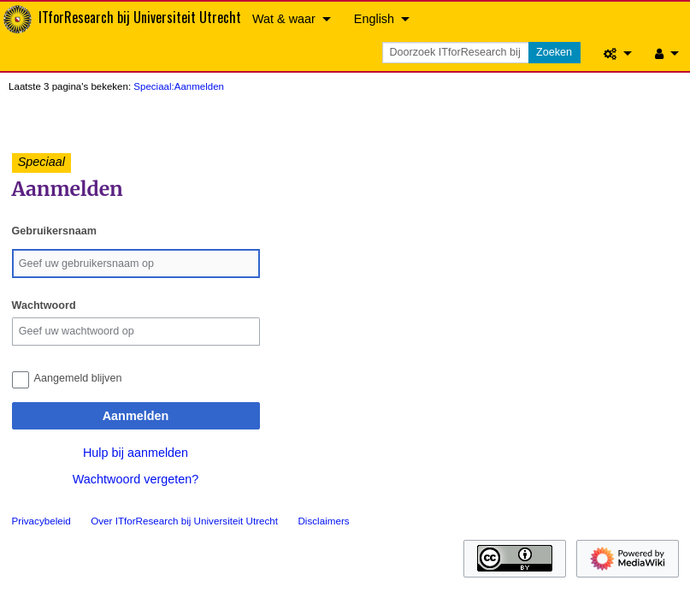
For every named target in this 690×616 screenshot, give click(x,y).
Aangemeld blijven (78, 378)
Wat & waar (284, 19)
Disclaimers (323, 521)
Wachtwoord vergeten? (136, 479)
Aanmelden (136, 416)
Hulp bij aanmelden (136, 453)
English (374, 19)
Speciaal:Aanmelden (179, 86)
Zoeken (554, 52)
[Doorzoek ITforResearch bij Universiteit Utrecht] (457, 53)
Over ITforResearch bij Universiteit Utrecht (184, 521)
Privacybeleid (41, 521)
